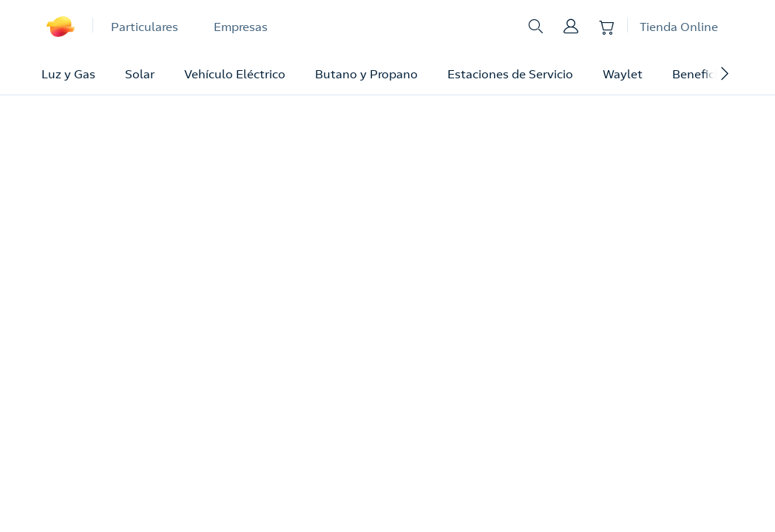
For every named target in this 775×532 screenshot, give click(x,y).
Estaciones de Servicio (510, 74)
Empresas (241, 27)
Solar (140, 74)
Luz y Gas (68, 74)
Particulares (145, 27)
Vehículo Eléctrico (235, 74)
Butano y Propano (366, 74)
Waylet (623, 74)
